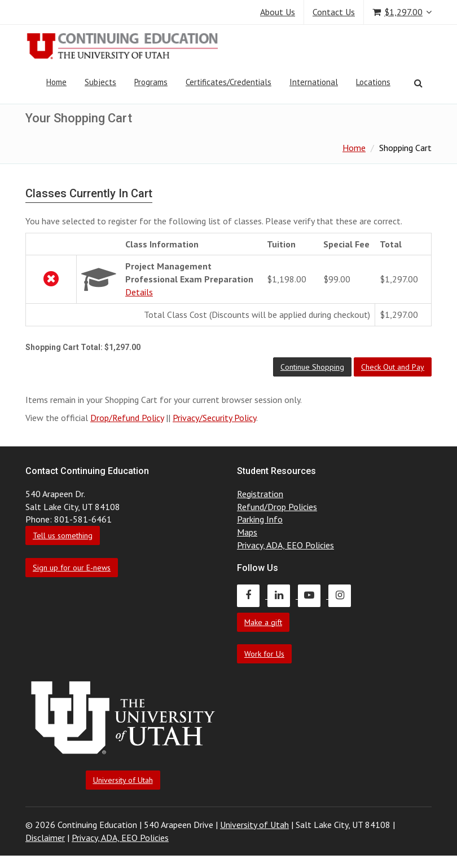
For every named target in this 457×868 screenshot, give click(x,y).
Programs (151, 82)
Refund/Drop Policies (277, 507)
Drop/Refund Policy (127, 418)
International (314, 82)
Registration (260, 494)
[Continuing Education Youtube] (313, 595)
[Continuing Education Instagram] (342, 595)
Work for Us (264, 654)
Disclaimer (45, 838)
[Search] (418, 83)
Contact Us (334, 12)
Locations (373, 82)
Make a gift (263, 622)
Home (56, 82)
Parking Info (260, 519)
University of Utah (123, 780)
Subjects (100, 82)
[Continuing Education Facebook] (252, 595)
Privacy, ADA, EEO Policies (285, 545)
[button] (312, 367)
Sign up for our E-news (72, 568)
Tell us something (63, 535)
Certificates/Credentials (228, 82)
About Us (278, 12)
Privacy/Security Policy (214, 418)
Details (139, 292)
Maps (247, 532)
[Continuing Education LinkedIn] (283, 595)
